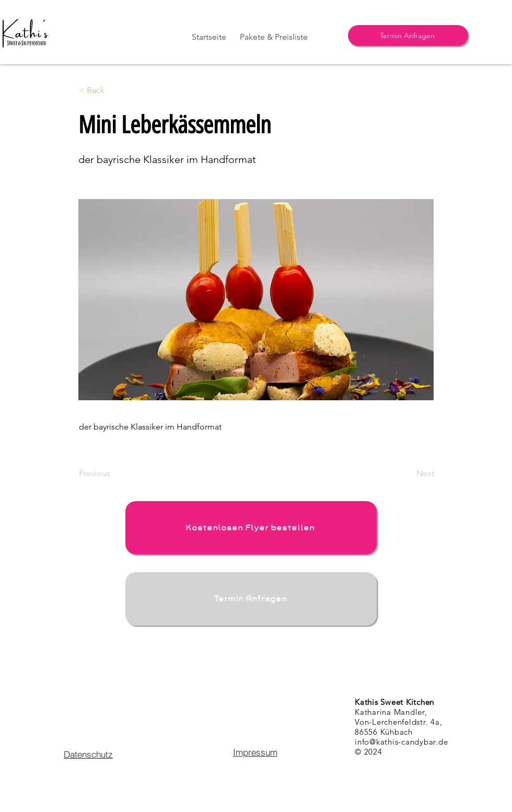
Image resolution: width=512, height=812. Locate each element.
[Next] (408, 473)
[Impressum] (255, 752)
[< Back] (113, 90)
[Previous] (113, 473)
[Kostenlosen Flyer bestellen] (251, 528)
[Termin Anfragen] (408, 36)
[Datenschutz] (88, 754)
